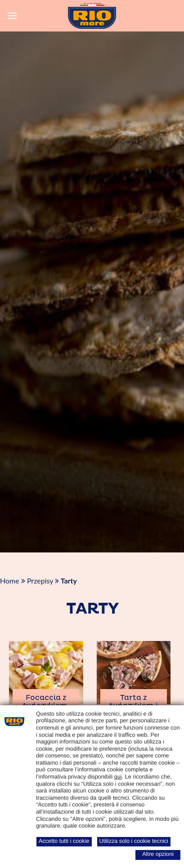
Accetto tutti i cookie (64, 841)
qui (118, 777)
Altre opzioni (158, 854)
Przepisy (40, 581)
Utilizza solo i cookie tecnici (134, 841)
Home (10, 581)
